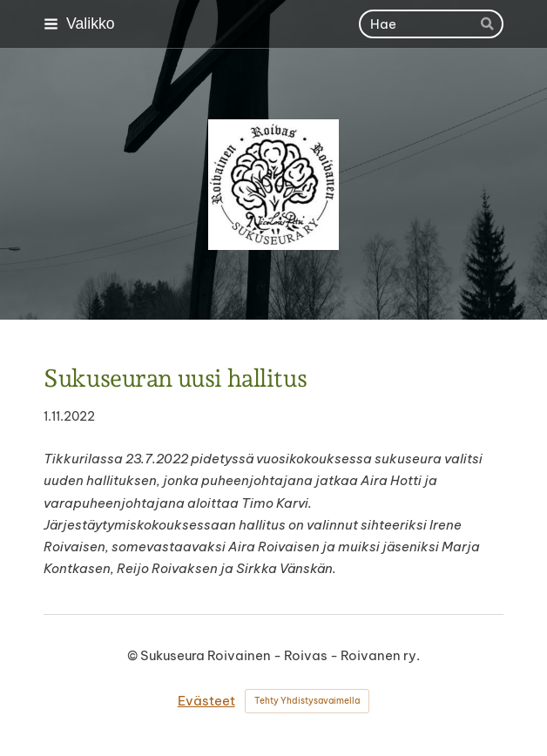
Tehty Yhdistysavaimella (307, 701)
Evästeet (206, 701)
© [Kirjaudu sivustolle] (134, 655)
